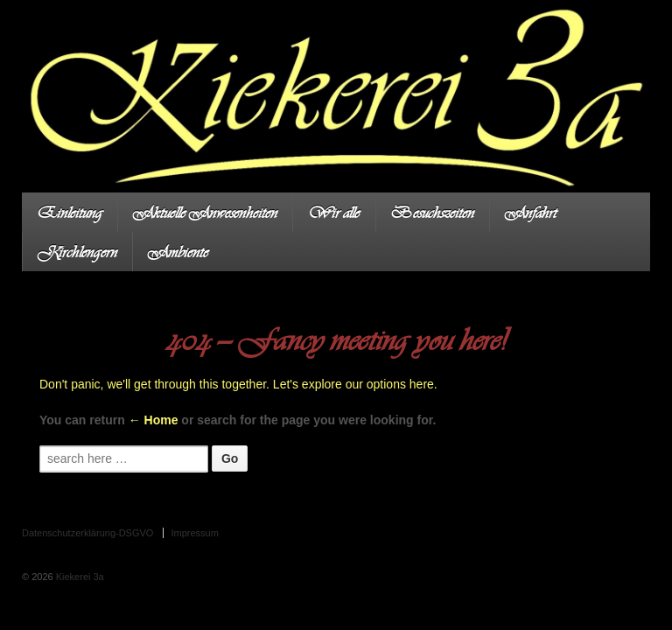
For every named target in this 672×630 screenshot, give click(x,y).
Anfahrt (531, 212)
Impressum (194, 533)
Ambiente (178, 252)
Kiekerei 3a (79, 577)
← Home (154, 420)
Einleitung (70, 212)
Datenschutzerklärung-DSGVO (87, 533)
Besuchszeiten (433, 212)
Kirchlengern (77, 252)
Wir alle (334, 212)
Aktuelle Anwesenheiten (205, 212)
